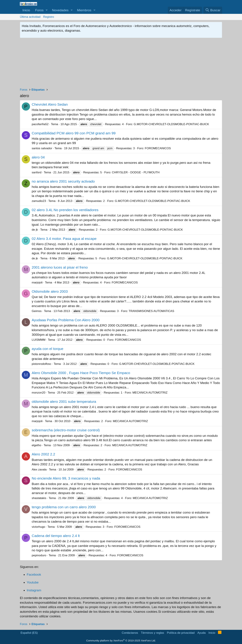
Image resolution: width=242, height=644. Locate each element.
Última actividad (30, 17)
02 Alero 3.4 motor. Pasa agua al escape (64, 239)
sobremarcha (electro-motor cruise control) (66, 430)
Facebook (34, 575)
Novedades (60, 10)
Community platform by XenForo (121, 640)
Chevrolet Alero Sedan (50, 104)
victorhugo (38, 527)
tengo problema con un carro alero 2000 (64, 507)
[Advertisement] (121, 64)
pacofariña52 (40, 124)
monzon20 (38, 393)
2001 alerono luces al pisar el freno (60, 267)
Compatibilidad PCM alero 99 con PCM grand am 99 (74, 133)
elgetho (37, 445)
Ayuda (202, 633)
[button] (47, 10)
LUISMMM (39, 340)
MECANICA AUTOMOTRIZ (150, 393)
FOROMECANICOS (158, 148)
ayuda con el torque (47, 349)
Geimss (37, 311)
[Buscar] (213, 10)
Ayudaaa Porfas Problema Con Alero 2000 (66, 320)
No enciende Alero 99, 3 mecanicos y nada (66, 478)
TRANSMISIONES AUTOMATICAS (152, 311)
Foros (39, 10)
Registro (49, 17)
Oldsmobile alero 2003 (50, 291)
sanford (37, 172)
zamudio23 (39, 201)
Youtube (33, 582)
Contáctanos (130, 633)
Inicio (26, 10)
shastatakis (39, 498)
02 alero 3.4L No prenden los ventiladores (65, 210)
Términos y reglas (152, 633)
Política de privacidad (181, 633)
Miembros (84, 10)
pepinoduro (39, 555)
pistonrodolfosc (41, 364)
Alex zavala (39, 470)
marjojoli (37, 283)
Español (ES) (29, 633)
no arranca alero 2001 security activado (63, 181)
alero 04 (38, 157)
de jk (35, 230)
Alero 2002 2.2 (43, 454)
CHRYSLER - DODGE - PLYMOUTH (136, 172)
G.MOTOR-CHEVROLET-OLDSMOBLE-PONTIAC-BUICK (171, 124)
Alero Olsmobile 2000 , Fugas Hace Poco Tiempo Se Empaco (81, 373)
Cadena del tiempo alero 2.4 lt (56, 536)
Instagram (34, 590)
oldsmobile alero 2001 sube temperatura (64, 401)
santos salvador (42, 148)
